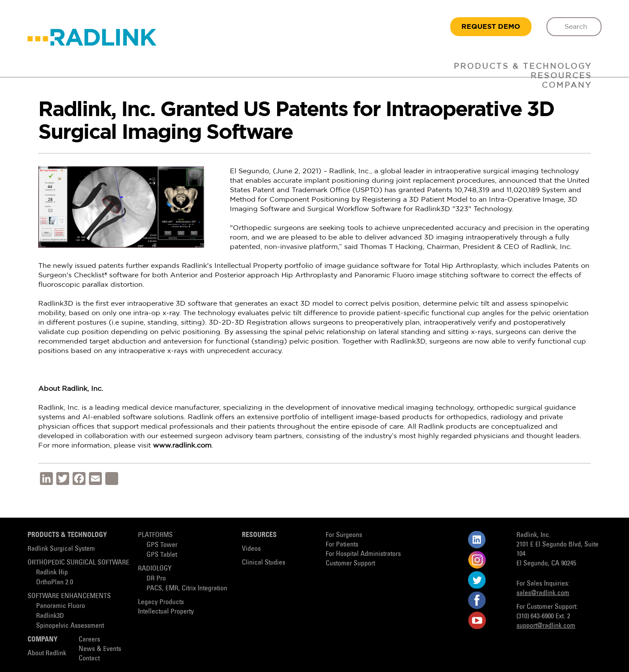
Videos (251, 549)
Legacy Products (161, 602)
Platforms (155, 535)
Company (567, 86)
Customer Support (350, 563)
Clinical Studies (264, 563)
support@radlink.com (546, 626)
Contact (89, 658)
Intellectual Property (166, 612)
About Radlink (47, 653)
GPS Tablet (162, 555)
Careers (89, 640)
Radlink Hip (52, 572)
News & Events (100, 649)
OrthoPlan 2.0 (55, 582)
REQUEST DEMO (491, 27)
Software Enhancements (69, 596)
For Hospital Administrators (363, 554)
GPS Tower (162, 545)
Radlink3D (50, 616)
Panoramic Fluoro (61, 606)
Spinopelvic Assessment (70, 626)
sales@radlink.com (543, 593)
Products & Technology (523, 67)
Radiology (155, 569)
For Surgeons (344, 535)
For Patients (342, 545)
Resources (259, 535)
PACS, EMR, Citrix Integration (187, 588)
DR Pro (156, 578)
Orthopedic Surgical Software (78, 563)
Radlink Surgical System (61, 549)
